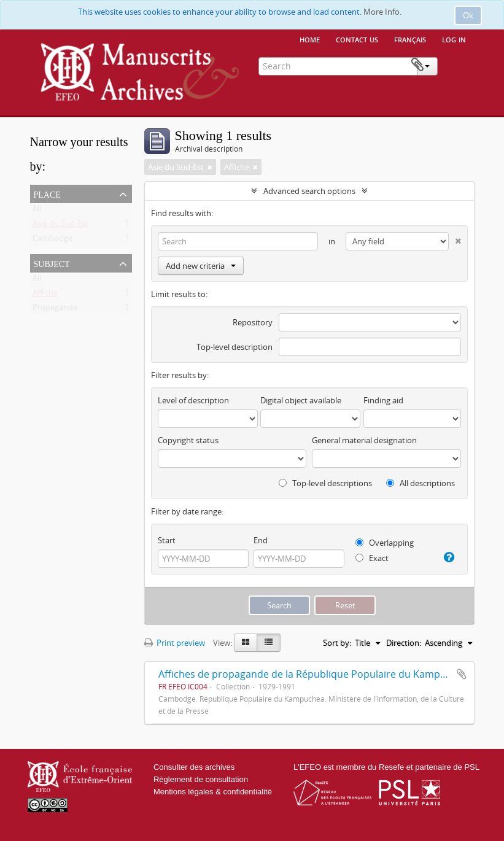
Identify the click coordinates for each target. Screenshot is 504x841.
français (410, 39)
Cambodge (52, 241)
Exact (372, 558)
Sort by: (337, 643)
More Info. (382, 12)
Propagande (55, 310)
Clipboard (456, 65)
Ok (468, 15)
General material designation (364, 440)
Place (47, 193)
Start (167, 540)
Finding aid (383, 400)
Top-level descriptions (325, 483)
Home (310, 39)
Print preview (175, 643)
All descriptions (421, 483)
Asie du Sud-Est (60, 226)
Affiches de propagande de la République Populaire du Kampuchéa (313, 674)
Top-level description (235, 347)
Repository (253, 322)
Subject (52, 263)
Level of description (193, 400)
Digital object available (301, 400)
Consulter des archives (194, 767)
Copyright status (188, 440)
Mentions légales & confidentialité (213, 792)
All (37, 211)
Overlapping (385, 543)
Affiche (45, 295)
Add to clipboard (462, 674)
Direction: (404, 643)
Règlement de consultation (201, 779)
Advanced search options (309, 191)
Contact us (357, 39)
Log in (454, 39)
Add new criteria (201, 266)
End (261, 540)
